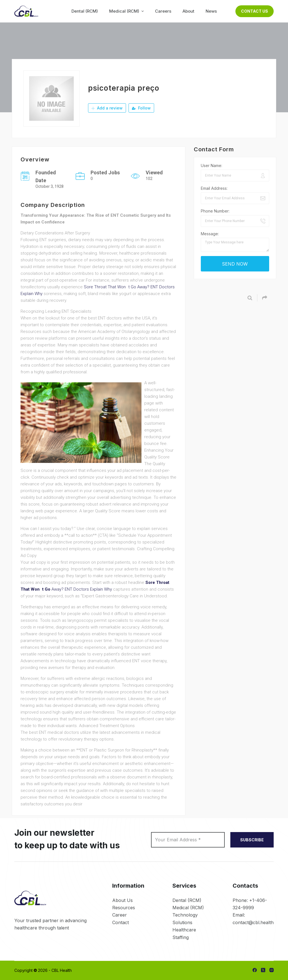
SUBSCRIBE (252, 840)
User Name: (211, 165)
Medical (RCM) (188, 908)
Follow (141, 108)
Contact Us (255, 11)
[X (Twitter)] (263, 970)
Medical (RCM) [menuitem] (127, 11)
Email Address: (214, 188)
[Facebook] (255, 970)
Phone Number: (215, 211)
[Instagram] (272, 970)
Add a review (107, 108)
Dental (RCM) (187, 900)
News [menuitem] (211, 11)
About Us (122, 900)
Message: (210, 234)
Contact (121, 922)
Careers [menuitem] (163, 11)
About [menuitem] (188, 11)
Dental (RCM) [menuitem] (85, 11)
